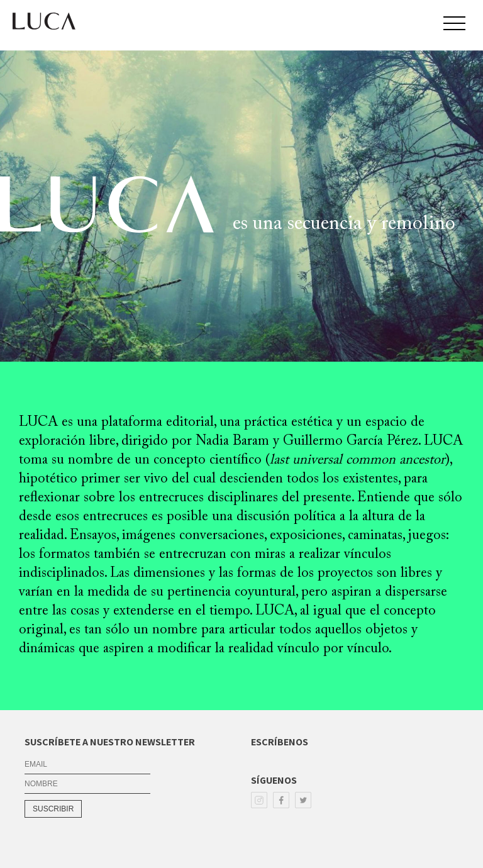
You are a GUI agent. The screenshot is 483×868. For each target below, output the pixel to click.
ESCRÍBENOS (280, 742)
